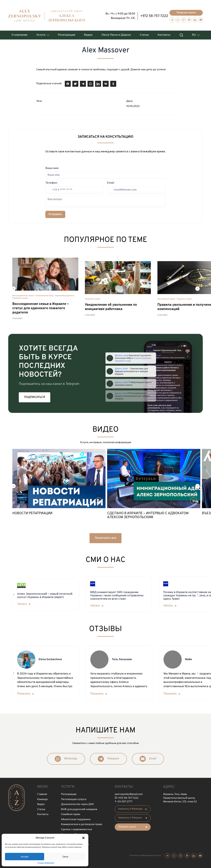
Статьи (144, 33)
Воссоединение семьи (23, 294)
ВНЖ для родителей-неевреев (79, 808)
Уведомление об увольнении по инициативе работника (111, 306)
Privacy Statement (46, 863)
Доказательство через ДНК (77, 803)
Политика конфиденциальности (145, 854)
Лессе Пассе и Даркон (116, 33)
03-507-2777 (125, 800)
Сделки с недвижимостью (77, 828)
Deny (65, 857)
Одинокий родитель (65, 294)
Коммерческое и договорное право (82, 823)
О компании (19, 33)
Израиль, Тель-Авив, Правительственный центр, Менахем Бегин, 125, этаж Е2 (180, 797)
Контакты (164, 33)
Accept (25, 857)
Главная (42, 793)
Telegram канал (186, 11)
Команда (42, 798)
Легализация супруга (74, 798)
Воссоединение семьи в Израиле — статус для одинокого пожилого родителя (41, 307)
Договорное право (166, 298)
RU (194, 33)
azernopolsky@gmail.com (129, 793)
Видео (88, 33)
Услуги (41, 33)
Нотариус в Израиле (73, 833)
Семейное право (20, 297)
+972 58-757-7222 (154, 14)
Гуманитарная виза (44, 294)
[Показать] (26, 692)
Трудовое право (92, 298)
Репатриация (67, 33)
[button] (83, 838)
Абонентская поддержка (76, 818)
